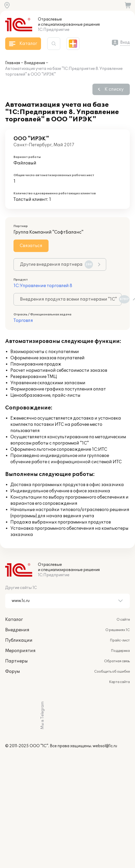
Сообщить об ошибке (112, 672)
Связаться (31, 246)
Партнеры (16, 661)
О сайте (123, 620)
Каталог (14, 620)
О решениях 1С (118, 630)
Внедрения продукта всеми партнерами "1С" (71, 299)
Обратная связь (117, 661)
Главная (13, 63)
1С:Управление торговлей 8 (43, 286)
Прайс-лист (120, 640)
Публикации (19, 640)
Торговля (23, 321)
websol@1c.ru (105, 746)
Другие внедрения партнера (56, 264)
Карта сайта (119, 682)
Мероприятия (20, 651)
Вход (125, 42)
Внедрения (35, 63)
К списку (114, 89)
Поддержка (120, 651)
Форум (12, 672)
